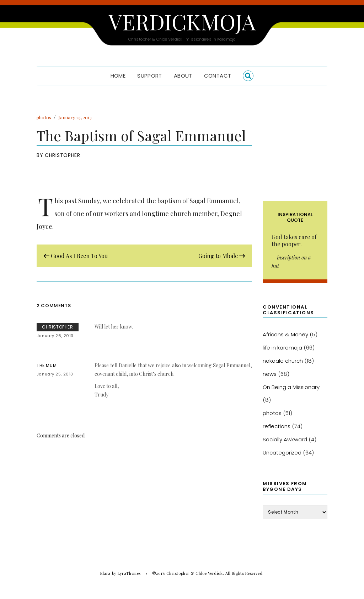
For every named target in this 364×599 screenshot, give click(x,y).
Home (118, 76)
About (183, 76)
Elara (105, 573)
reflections (277, 426)
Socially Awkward (285, 439)
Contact (218, 76)
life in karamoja (282, 348)
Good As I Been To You (76, 256)
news (270, 374)
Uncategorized (282, 453)
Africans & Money (285, 334)
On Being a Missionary (291, 387)
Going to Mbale (222, 256)
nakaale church (283, 361)
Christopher (63, 155)
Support (150, 76)
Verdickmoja (182, 21)
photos (44, 117)
